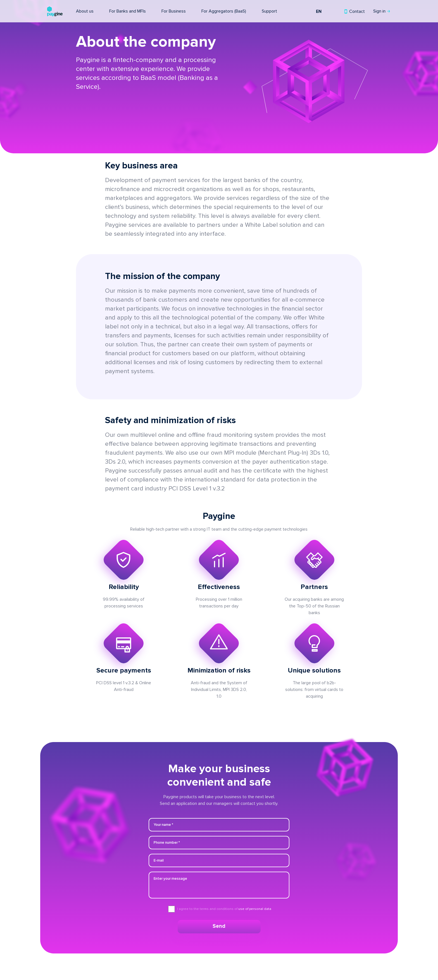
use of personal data (255, 909)
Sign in (380, 11)
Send (219, 926)
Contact (356, 11)
